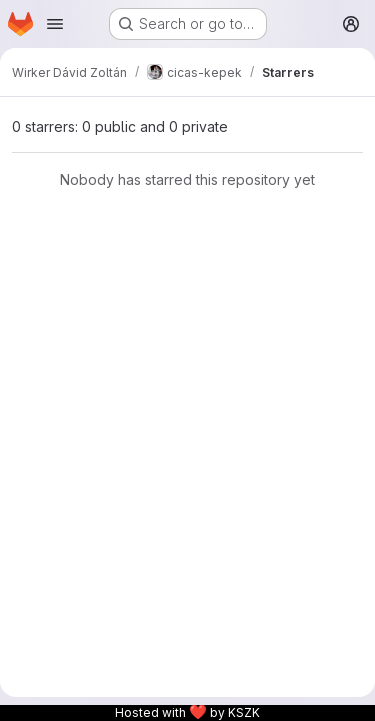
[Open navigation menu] (55, 24)
